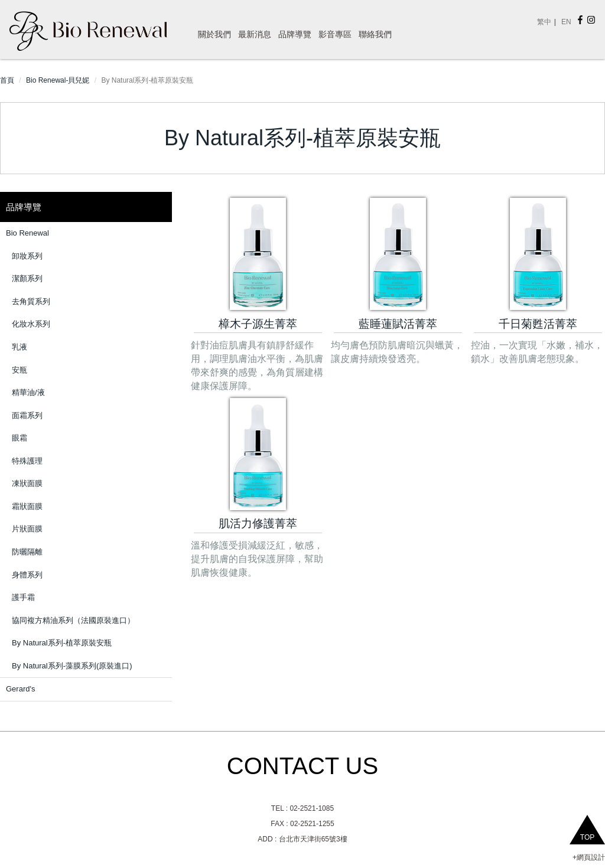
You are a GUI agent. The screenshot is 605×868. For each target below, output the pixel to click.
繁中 (544, 22)
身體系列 (27, 575)
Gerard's (20, 689)
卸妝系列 (27, 256)
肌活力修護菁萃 (258, 523)
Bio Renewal (27, 233)
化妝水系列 (31, 324)
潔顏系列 (27, 278)
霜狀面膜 (27, 506)
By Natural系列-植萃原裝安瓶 (62, 643)
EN (566, 22)
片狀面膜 (27, 529)
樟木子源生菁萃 (258, 324)
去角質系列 (31, 301)
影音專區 (335, 34)
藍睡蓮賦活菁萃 (398, 324)
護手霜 (23, 597)
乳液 (19, 347)
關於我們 (214, 34)
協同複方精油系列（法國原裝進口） (73, 620)
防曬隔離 (27, 552)
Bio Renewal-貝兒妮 (58, 80)
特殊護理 (27, 461)
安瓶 (19, 370)
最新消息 (255, 34)
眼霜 (19, 438)
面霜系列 (27, 415)
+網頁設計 (589, 857)
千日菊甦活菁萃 (538, 324)
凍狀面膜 (27, 483)
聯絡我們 (375, 34)
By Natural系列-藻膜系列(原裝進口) (72, 666)
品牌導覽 (295, 34)
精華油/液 (28, 392)
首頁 (7, 80)
